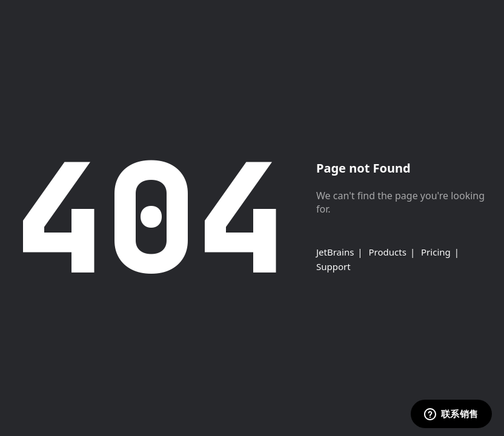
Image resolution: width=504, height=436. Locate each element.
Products (388, 252)
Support (333, 266)
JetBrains (335, 252)
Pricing (436, 252)
